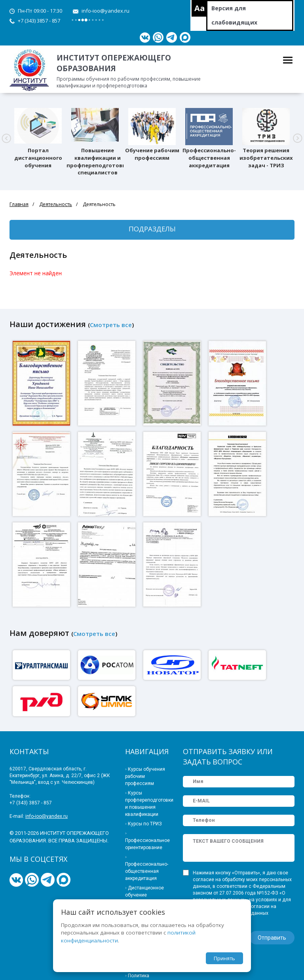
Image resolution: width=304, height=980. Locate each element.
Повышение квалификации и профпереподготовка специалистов (98, 161)
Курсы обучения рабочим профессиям (145, 776)
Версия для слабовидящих (234, 15)
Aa (200, 8)
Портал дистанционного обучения (38, 158)
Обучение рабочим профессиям (152, 154)
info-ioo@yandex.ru (105, 11)
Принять (224, 958)
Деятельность (56, 204)
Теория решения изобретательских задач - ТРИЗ (266, 158)
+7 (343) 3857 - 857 (39, 21)
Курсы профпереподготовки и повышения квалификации (148, 804)
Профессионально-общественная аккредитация (209, 158)
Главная (19, 204)
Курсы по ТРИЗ (145, 824)
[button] (6, 138)
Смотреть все (111, 325)
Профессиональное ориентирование (147, 844)
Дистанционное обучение (144, 891)
